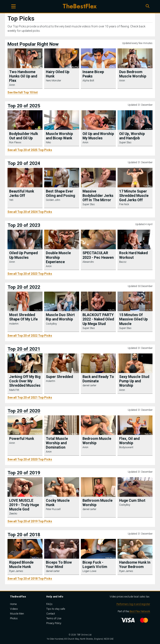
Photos (14, 618)
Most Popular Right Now (33, 44)
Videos (14, 609)
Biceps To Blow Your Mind (59, 565)
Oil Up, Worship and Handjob (132, 136)
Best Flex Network (140, 611)
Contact (51, 614)
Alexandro (88, 262)
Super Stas (125, 142)
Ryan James (16, 571)
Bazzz (123, 262)
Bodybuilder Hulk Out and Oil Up (24, 136)
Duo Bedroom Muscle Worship (133, 74)
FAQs (49, 604)
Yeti (11, 200)
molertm (14, 324)
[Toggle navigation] (13, 6)
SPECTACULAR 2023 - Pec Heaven (98, 255)
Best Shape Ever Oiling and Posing (60, 193)
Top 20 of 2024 (24, 163)
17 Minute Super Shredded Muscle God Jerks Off (134, 196)
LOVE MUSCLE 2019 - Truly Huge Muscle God (24, 505)
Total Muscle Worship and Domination (57, 443)
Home (13, 604)
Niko (48, 142)
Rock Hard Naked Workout (133, 255)
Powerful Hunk (22, 439)
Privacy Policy (54, 623)
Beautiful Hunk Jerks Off (22, 193)
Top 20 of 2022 (24, 287)
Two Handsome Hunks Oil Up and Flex (23, 76)
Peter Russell (53, 509)
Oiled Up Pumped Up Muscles (23, 255)
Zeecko (13, 513)
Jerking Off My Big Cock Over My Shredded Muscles (25, 381)
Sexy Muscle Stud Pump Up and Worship (134, 381)
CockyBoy (51, 324)
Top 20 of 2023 (24, 225)
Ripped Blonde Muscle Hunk (21, 565)
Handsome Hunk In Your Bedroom (135, 565)
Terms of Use (54, 618)
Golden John (53, 200)
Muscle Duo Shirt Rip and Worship (60, 317)
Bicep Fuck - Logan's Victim (95, 565)
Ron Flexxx (15, 142)
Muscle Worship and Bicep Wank (59, 136)
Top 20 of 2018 (24, 535)
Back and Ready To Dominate (98, 379)
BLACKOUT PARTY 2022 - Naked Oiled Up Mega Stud (98, 319)
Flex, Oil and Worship (129, 441)
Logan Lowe (89, 571)
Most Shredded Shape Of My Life (23, 317)
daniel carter (89, 385)
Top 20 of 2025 (24, 106)
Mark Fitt (14, 390)
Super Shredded (59, 377)
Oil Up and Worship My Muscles (98, 136)
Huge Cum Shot (132, 500)
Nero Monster (53, 80)
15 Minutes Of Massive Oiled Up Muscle (133, 319)
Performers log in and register (133, 604)
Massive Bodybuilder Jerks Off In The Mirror (98, 196)
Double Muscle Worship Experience (58, 257)
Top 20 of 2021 (24, 349)
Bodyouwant (126, 447)
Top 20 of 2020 (24, 411)
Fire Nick (124, 204)
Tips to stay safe (56, 609)
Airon (12, 85)
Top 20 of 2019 (24, 473)
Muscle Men (17, 614)
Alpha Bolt (88, 80)
